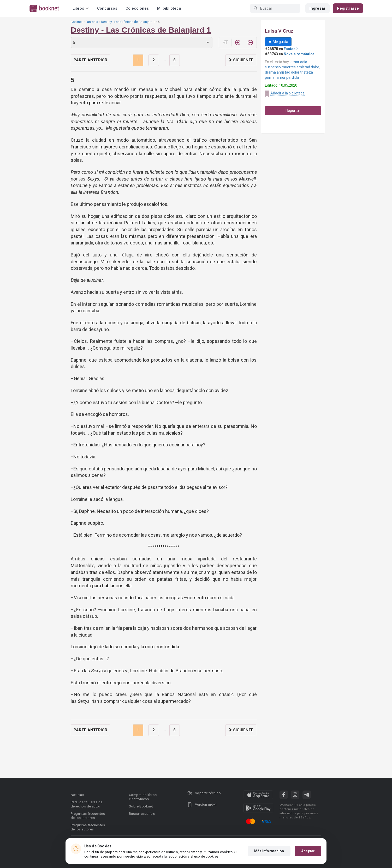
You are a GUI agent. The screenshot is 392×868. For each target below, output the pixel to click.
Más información (269, 851)
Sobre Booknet (141, 806)
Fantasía (92, 22)
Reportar (293, 111)
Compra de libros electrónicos (143, 797)
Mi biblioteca (169, 8)
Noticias (77, 795)
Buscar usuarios (142, 814)
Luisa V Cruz (279, 31)
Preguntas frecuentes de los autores (88, 827)
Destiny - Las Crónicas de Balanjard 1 (128, 22)
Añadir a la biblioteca (287, 93)
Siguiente (241, 60)
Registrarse (348, 8)
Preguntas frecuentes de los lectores (88, 816)
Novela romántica (299, 54)
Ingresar (317, 8)
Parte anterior (90, 60)
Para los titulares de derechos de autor (87, 804)
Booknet (77, 22)
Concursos (107, 8)
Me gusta (278, 42)
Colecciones (137, 8)
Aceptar (308, 851)
